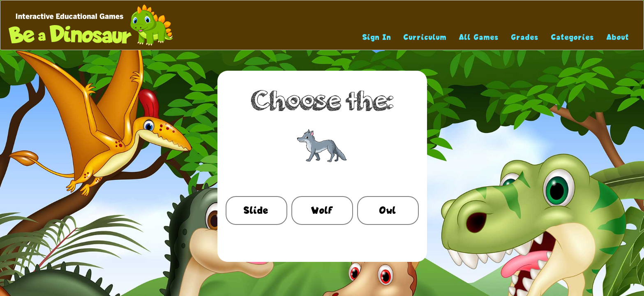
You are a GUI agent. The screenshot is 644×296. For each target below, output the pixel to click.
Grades (525, 37)
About (618, 37)
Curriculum (425, 37)
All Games (479, 37)
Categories (573, 37)
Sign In (377, 37)
